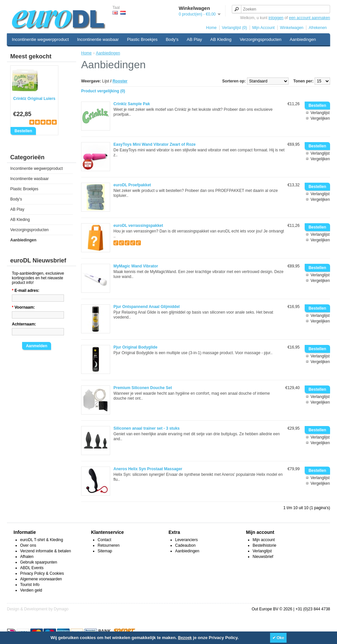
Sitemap (105, 551)
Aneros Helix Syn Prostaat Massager (148, 469)
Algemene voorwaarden (41, 579)
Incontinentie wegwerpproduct (40, 39)
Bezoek (185, 638)
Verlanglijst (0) (234, 28)
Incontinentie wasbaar (98, 39)
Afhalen (27, 557)
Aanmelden (37, 346)
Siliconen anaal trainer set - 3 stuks (147, 428)
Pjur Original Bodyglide (135, 347)
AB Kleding (221, 39)
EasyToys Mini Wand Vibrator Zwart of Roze (154, 144)
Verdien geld (31, 590)
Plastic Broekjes (142, 39)
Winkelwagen (292, 28)
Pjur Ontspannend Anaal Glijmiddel (147, 307)
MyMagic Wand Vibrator (136, 266)
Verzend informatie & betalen (46, 551)
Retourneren (109, 545)
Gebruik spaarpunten (39, 562)
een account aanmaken (309, 18)
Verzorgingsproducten (260, 39)
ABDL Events (32, 568)
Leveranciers (186, 540)
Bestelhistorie (264, 545)
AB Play (194, 39)
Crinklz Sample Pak (132, 104)
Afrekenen (318, 28)
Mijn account (264, 540)
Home (211, 28)
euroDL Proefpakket (132, 185)
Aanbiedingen (303, 39)
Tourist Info (30, 585)
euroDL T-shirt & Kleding (42, 540)
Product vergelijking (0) (103, 91)
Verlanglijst (320, 113)
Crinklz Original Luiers (34, 99)
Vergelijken (320, 118)
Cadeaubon (185, 545)
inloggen (276, 18)
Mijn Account (263, 28)
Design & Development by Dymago (38, 609)
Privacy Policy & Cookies (42, 573)
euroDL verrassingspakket (138, 226)
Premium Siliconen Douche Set (143, 388)
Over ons (28, 545)
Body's (172, 39)
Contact (104, 540)
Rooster (120, 81)
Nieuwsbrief (263, 557)
